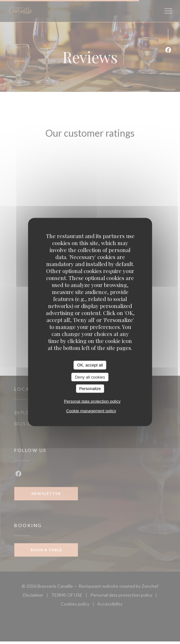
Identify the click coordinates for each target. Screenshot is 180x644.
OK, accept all (90, 365)
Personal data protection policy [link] (92, 401)
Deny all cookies (90, 377)
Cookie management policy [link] (91, 411)
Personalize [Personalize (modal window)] (90, 389)
